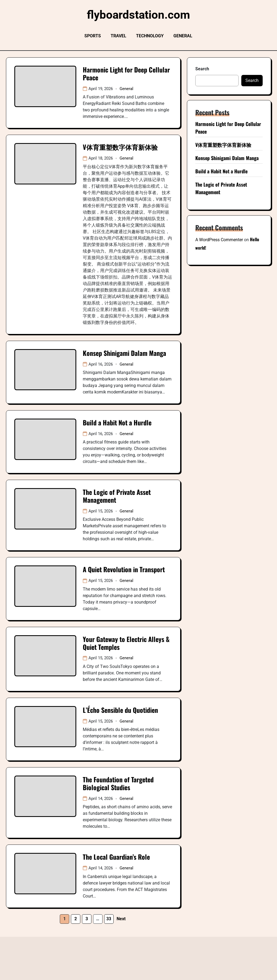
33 (109, 919)
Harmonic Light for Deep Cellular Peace (126, 73)
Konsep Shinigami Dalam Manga (124, 353)
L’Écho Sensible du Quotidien (120, 710)
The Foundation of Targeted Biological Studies (118, 783)
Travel (118, 36)
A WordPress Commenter (219, 240)
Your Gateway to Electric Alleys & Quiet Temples (126, 643)
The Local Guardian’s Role (116, 857)
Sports (93, 36)
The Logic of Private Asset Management (117, 496)
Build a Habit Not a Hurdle (117, 422)
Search (202, 69)
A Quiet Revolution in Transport (124, 569)
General (183, 36)
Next (121, 919)
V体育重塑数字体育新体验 (120, 147)
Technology (150, 36)
